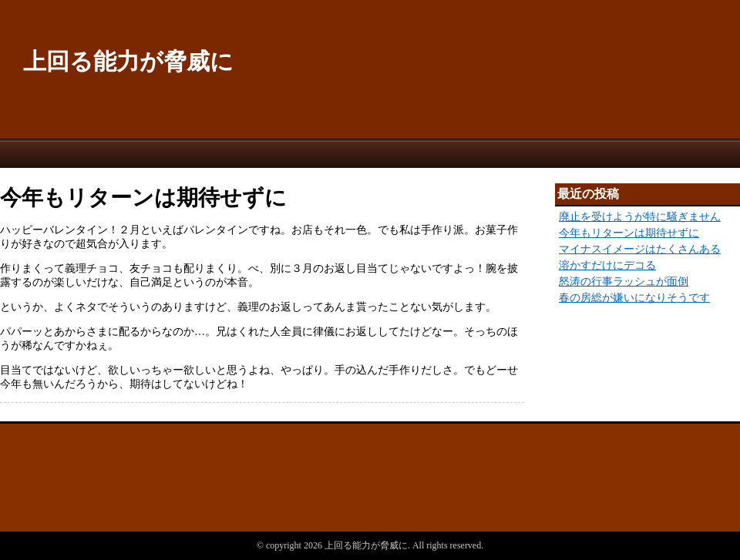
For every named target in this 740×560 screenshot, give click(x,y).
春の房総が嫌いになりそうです (634, 298)
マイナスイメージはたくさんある (640, 249)
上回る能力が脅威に (128, 61)
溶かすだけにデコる (607, 265)
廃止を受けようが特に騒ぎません (640, 217)
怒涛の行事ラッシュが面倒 (624, 282)
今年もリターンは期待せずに (629, 233)
